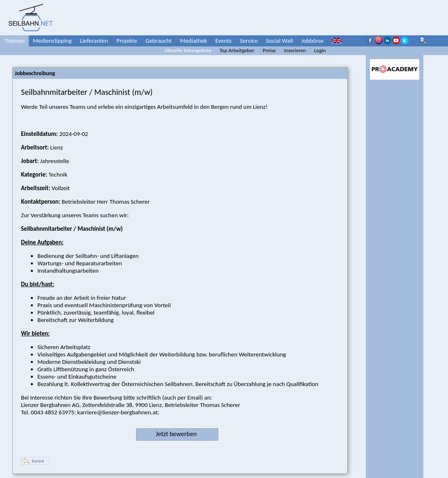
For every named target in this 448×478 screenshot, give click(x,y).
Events (224, 41)
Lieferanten (94, 41)
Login (320, 50)
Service (249, 41)
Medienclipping (52, 41)
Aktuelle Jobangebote (188, 50)
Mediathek (194, 41)
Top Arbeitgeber (237, 50)
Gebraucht (159, 41)
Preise (269, 50)
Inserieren (295, 50)
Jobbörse (313, 41)
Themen (14, 41)
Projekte (127, 41)
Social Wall (279, 41)
